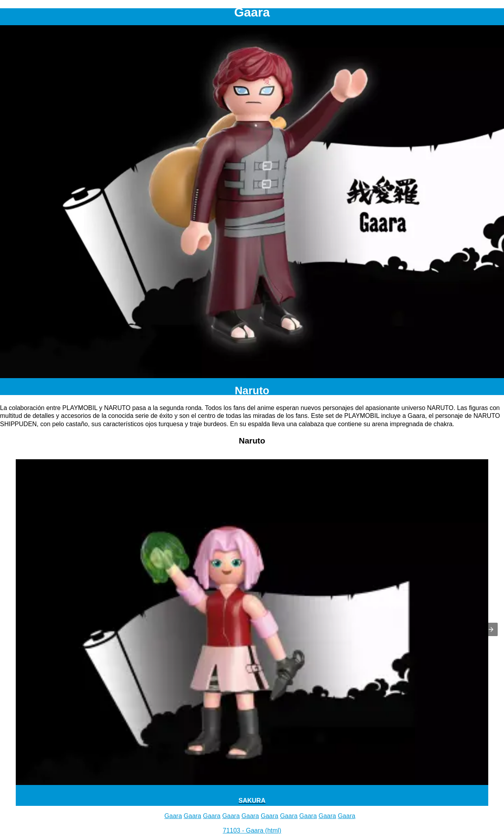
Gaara (173, 816)
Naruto (252, 391)
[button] (491, 629)
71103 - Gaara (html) (252, 830)
